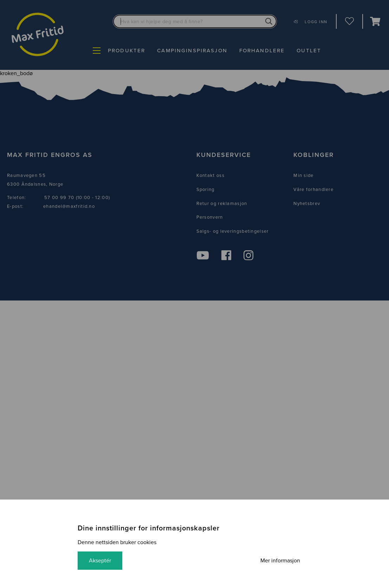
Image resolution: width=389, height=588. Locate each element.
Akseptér (100, 561)
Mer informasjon (280, 561)
